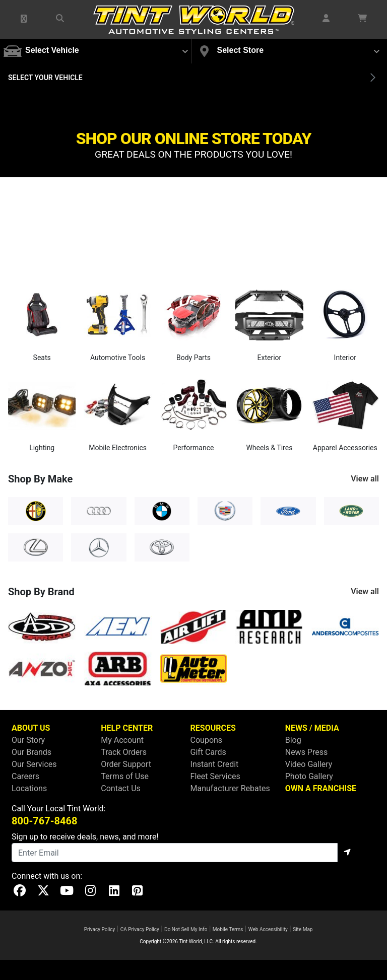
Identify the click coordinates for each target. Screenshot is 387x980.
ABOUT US (31, 728)
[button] (24, 19)
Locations (29, 788)
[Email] (175, 853)
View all (365, 479)
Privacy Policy (100, 929)
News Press (307, 752)
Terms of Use (125, 776)
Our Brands (31, 752)
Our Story (28, 740)
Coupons (207, 740)
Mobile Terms (228, 929)
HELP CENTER (127, 728)
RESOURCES (213, 728)
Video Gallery (309, 764)
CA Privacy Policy (140, 929)
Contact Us (121, 788)
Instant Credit (215, 764)
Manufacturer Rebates (230, 788)
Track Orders (124, 752)
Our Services (34, 764)
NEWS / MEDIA (312, 728)
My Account (122, 740)
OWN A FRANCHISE (321, 788)
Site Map (303, 929)
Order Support (126, 764)
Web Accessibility (268, 929)
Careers (25, 776)
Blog (293, 740)
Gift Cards (208, 752)
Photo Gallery (309, 776)
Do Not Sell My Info (186, 929)
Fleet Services (215, 776)
